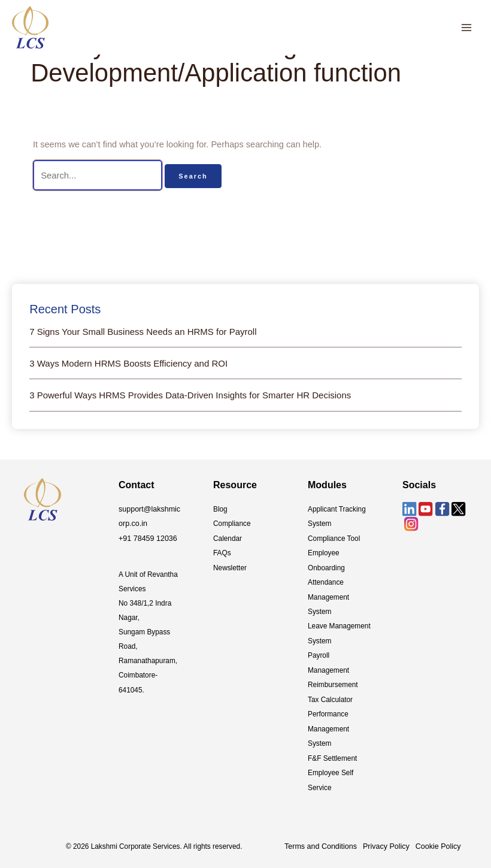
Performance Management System (328, 725)
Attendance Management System (328, 595)
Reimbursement (333, 682)
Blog (220, 509)
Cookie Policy (431, 841)
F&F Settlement (332, 754)
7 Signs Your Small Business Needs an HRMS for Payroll (143, 331)
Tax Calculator (330, 696)
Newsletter (230, 566)
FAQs (222, 552)
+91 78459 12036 (146, 537)
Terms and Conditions (319, 841)
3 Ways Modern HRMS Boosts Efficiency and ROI (128, 363)
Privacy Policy (381, 841)
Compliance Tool (334, 537)
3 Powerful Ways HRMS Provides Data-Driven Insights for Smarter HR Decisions (190, 395)
